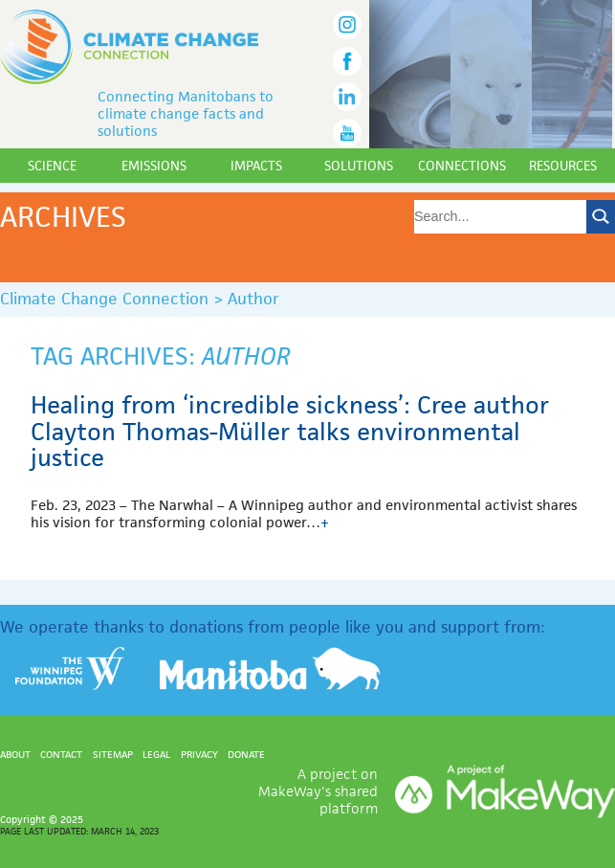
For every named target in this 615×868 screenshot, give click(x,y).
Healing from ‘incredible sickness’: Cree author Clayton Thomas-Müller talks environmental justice (290, 431)
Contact (61, 754)
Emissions (154, 166)
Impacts (256, 166)
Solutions (359, 166)
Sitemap (113, 754)
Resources (563, 166)
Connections (462, 166)
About (15, 754)
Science (52, 166)
